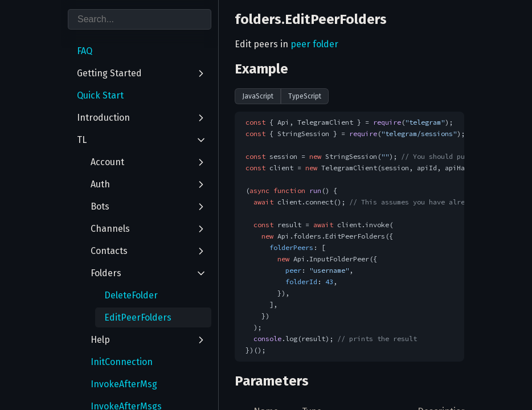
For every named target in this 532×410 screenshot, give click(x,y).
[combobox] (140, 19)
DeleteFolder (131, 295)
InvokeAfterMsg (124, 384)
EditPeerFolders (138, 317)
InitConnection (122, 362)
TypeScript (305, 96)
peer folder (314, 44)
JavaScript (258, 96)
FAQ (85, 51)
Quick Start (100, 95)
